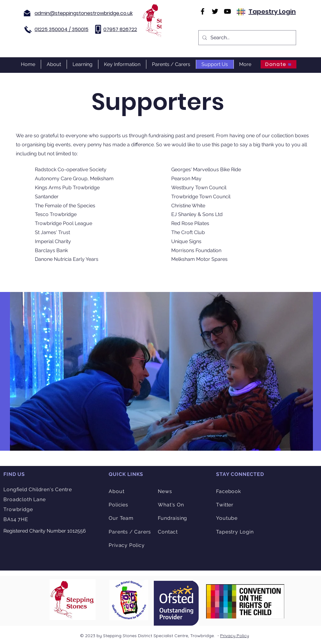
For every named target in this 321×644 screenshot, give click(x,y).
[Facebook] (203, 11)
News (165, 491)
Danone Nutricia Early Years (67, 259)
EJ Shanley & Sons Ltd (197, 214)
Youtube (227, 518)
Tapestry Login (272, 12)
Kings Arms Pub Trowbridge (67, 188)
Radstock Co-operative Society (71, 169)
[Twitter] (215, 11)
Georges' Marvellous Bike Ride (206, 169)
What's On (171, 505)
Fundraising (172, 518)
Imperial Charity (53, 241)
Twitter (225, 505)
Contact (168, 532)
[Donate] (279, 64)
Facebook (228, 491)
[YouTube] (227, 11)
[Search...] (247, 38)
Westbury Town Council (199, 188)
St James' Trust (52, 232)
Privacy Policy (235, 636)
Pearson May (186, 179)
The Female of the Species (65, 206)
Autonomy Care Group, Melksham (74, 179)
